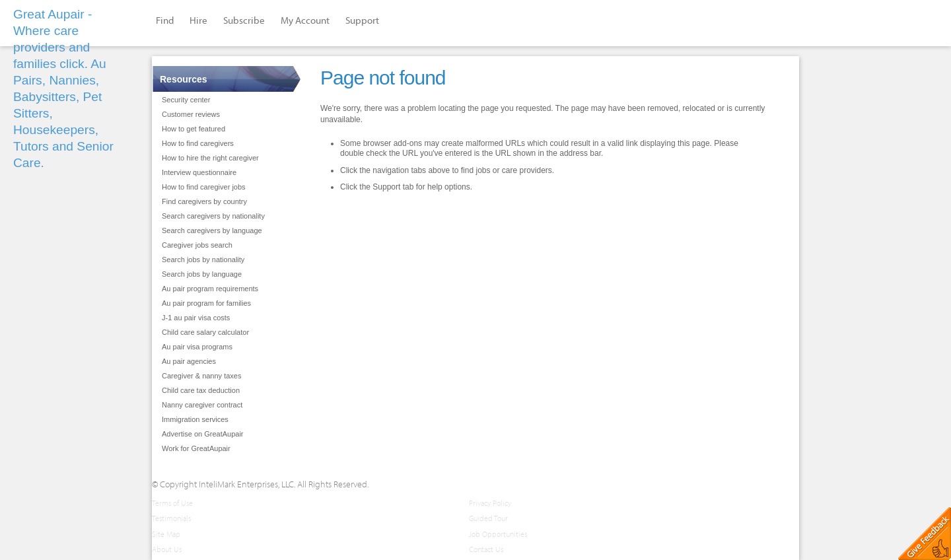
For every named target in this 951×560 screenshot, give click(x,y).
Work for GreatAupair (196, 448)
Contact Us (486, 549)
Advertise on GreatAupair (203, 434)
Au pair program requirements (210, 289)
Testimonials (171, 518)
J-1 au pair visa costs (196, 318)
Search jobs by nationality (203, 260)
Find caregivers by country (204, 201)
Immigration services (195, 419)
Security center (186, 100)
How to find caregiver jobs (204, 187)
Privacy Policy (490, 503)
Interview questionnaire (199, 172)
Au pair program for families (206, 303)
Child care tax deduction (201, 390)
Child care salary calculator (205, 332)
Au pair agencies (189, 361)
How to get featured (194, 129)
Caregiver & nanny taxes (201, 376)
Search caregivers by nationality (213, 216)
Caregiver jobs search (197, 245)
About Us (167, 549)
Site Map (166, 534)
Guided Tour (488, 518)
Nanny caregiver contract (202, 405)
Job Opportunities (498, 534)
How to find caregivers (198, 143)
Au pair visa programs (197, 347)
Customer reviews (191, 114)
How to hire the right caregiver (210, 158)
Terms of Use (172, 503)
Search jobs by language (202, 274)
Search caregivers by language (212, 230)
